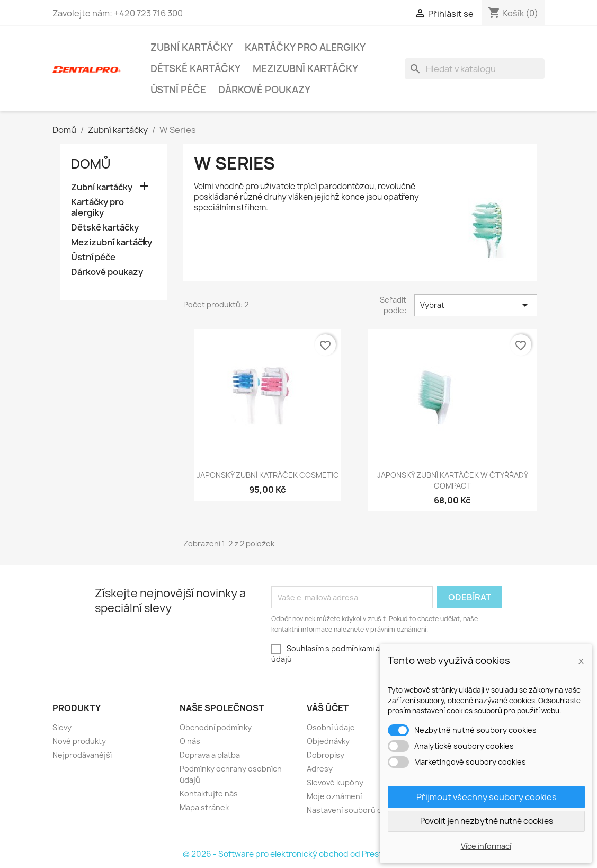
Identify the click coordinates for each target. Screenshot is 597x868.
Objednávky (328, 741)
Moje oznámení (334, 796)
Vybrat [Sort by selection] (476, 305)
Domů (91, 164)
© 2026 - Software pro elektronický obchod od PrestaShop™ (298, 854)
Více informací (486, 846)
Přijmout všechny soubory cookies (487, 797)
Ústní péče (178, 90)
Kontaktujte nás (209, 794)
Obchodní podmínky (216, 727)
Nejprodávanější (82, 755)
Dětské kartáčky (195, 69)
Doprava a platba (210, 755)
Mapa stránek (204, 807)
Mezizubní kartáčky (305, 69)
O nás (190, 741)
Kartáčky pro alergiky (305, 47)
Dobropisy (326, 755)
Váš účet (328, 708)
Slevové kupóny (335, 782)
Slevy (62, 727)
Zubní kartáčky (191, 47)
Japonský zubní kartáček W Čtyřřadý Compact (453, 480)
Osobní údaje (331, 727)
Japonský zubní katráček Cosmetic (268, 475)
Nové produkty (79, 741)
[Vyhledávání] (475, 69)
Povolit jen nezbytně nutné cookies (487, 821)
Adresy (320, 769)
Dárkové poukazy (264, 90)
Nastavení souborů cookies (356, 810)
